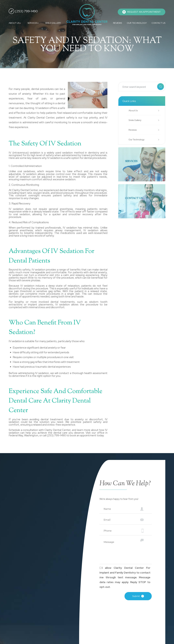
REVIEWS (118, 23)
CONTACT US (158, 23)
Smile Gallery (136, 120)
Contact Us (135, 199)
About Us (134, 111)
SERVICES (132, 162)
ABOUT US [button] (15, 23)
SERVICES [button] (33, 23)
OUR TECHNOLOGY (137, 23)
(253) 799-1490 (23, 11)
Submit (136, 596)
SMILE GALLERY (53, 23)
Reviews (133, 130)
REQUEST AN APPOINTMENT (144, 12)
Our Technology (137, 140)
